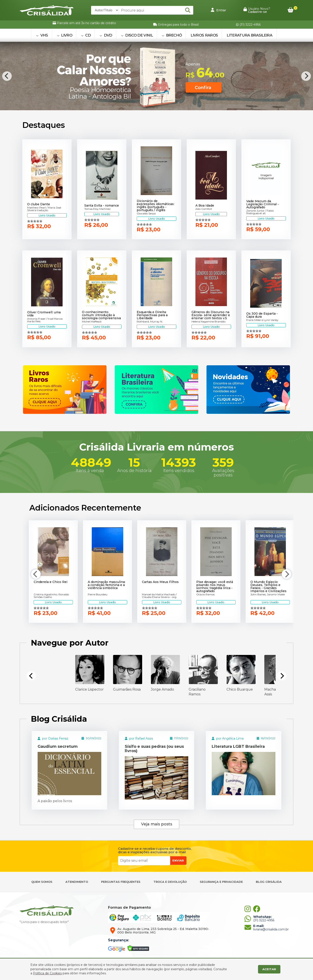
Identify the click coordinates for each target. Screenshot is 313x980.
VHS (42, 35)
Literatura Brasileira (249, 35)
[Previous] (7, 76)
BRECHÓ (172, 35)
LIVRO (65, 35)
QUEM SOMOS (42, 882)
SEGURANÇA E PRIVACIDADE (221, 882)
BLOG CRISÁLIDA (269, 882)
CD (86, 35)
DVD (106, 35)
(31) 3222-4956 (248, 25)
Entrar (218, 10)
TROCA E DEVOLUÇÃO (170, 882)
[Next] (306, 76)
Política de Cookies (47, 973)
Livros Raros (204, 35)
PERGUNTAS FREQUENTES (121, 882)
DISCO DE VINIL (137, 35)
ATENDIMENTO (77, 882)
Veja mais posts (157, 824)
